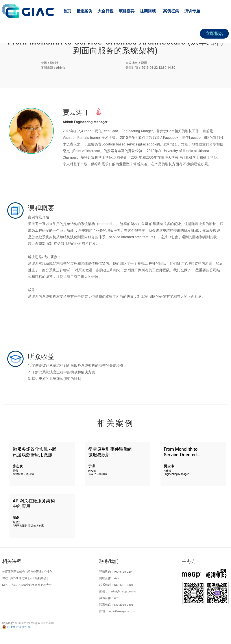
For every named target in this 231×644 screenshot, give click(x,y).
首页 (67, 11)
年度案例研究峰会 (14, 572)
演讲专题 (192, 11)
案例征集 (171, 11)
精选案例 (84, 11)
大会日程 (105, 11)
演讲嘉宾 (127, 11)
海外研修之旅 (19, 578)
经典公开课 (34, 572)
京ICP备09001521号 (16, 627)
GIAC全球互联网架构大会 (36, 585)
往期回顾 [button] (149, 11)
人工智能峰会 (38, 578)
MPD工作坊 (10, 585)
